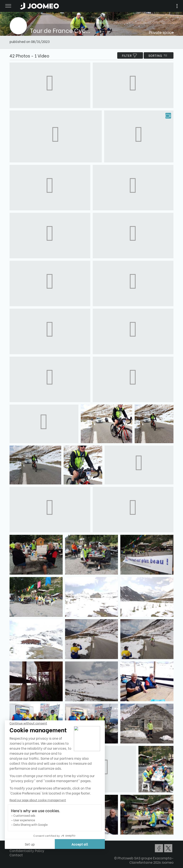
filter (130, 55)
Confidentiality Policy (27, 850)
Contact (16, 855)
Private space (161, 32)
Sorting (159, 55)
